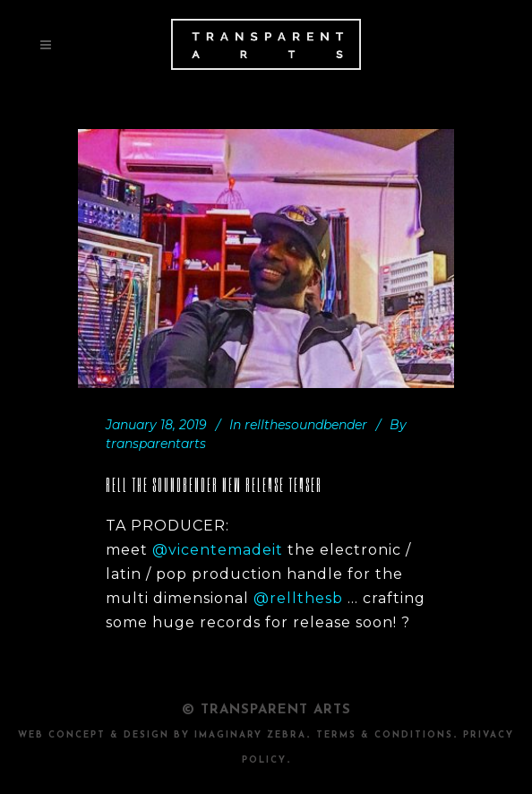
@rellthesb (298, 598)
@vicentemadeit (218, 550)
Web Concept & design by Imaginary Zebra (162, 735)
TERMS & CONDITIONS (385, 735)
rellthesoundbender (306, 425)
